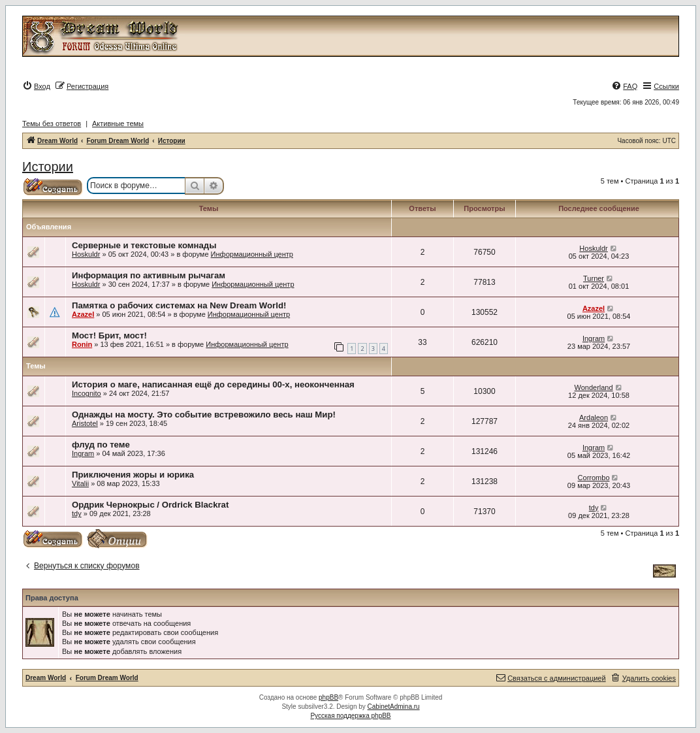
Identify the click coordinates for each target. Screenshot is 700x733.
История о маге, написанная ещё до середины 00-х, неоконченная (213, 384)
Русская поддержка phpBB (350, 716)
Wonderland (593, 387)
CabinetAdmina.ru (394, 707)
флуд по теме (101, 445)
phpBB (328, 697)
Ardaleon (594, 417)
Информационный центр (252, 254)
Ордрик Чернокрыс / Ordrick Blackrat (150, 505)
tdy (77, 513)
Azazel (83, 314)
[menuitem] (36, 86)
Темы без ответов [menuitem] (52, 123)
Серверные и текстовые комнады (144, 245)
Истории (48, 167)
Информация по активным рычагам (149, 275)
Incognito (87, 393)
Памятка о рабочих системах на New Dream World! (179, 305)
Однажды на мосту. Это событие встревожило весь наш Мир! (204, 415)
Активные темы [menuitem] (118, 123)
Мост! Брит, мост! (109, 335)
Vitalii (80, 483)
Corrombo (594, 478)
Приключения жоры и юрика (133, 475)
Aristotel (85, 423)
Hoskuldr (86, 254)
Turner (594, 278)
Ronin (82, 344)
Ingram (594, 338)
